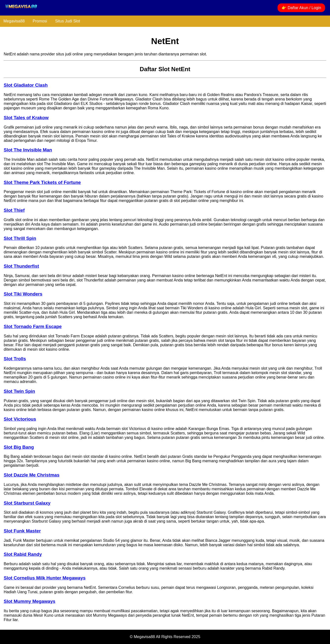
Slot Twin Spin (19, 391)
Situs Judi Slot (68, 21)
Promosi (40, 21)
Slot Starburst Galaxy (27, 503)
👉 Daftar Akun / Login (301, 8)
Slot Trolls (15, 359)
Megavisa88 (14, 21)
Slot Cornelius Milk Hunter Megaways (45, 578)
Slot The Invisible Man (28, 150)
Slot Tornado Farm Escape (33, 326)
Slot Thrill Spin (20, 238)
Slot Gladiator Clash (26, 85)
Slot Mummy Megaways (30, 601)
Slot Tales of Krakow (26, 118)
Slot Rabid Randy (23, 554)
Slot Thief (14, 210)
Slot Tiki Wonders (23, 294)
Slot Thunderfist (21, 266)
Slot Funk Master (22, 531)
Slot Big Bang (19, 447)
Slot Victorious (20, 419)
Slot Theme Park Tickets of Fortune (42, 182)
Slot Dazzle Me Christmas (32, 475)
